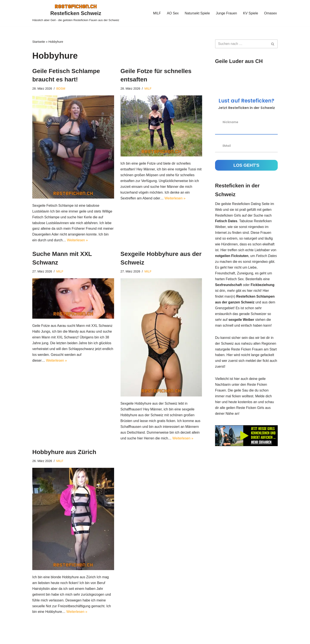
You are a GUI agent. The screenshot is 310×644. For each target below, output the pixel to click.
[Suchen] (242, 44)
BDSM (61, 89)
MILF (156, 13)
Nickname (230, 122)
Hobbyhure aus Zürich (64, 453)
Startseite (39, 42)
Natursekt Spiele (197, 13)
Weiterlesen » (89, 241)
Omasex (270, 13)
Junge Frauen (226, 13)
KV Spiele (250, 13)
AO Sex (172, 13)
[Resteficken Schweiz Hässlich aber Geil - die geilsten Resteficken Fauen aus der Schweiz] (76, 13)
